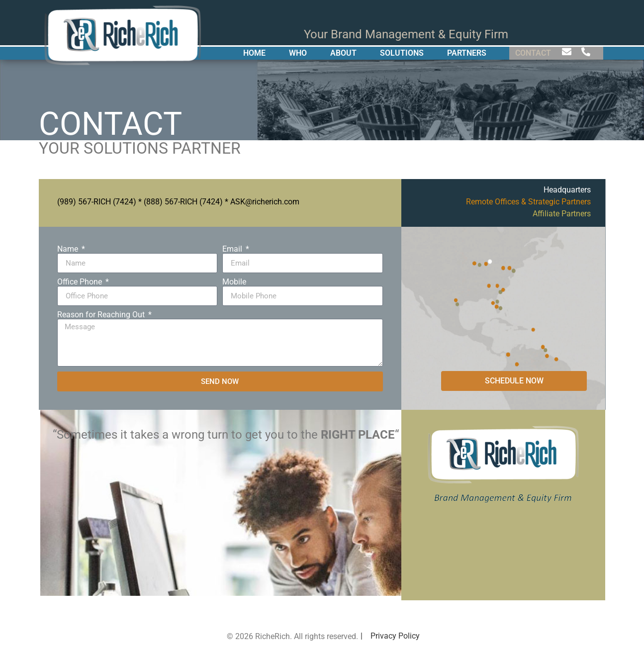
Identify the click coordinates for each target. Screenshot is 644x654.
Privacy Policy (395, 636)
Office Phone (81, 282)
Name (69, 249)
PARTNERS (467, 53)
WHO (298, 53)
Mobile (234, 282)
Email (233, 249)
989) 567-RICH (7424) (98, 202)
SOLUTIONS (402, 53)
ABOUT (343, 53)
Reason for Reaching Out (102, 315)
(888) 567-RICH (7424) (183, 202)
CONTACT (533, 53)
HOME (254, 53)
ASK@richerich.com (265, 202)
